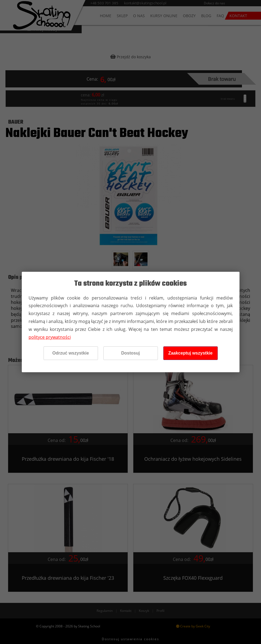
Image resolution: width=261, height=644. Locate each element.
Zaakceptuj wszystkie (190, 353)
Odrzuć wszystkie (70, 353)
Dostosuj (130, 353)
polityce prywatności (50, 337)
